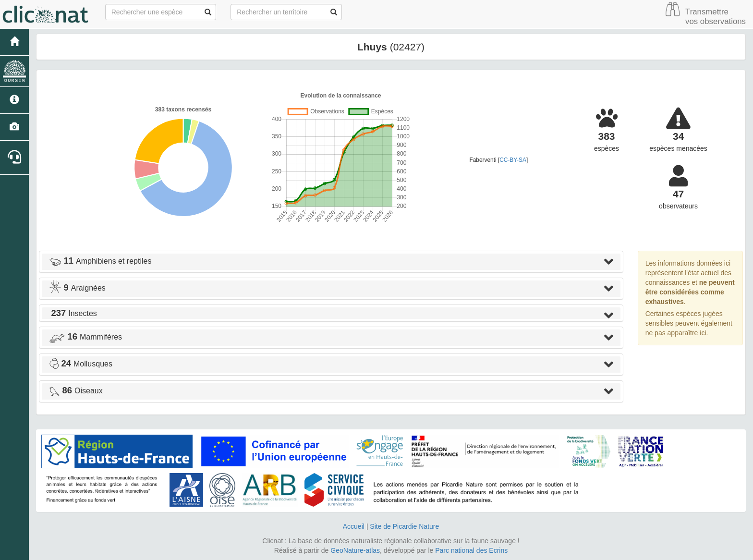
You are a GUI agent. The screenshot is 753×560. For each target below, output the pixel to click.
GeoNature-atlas (355, 550)
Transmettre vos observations (716, 17)
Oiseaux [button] (76, 391)
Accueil (354, 526)
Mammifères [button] (85, 337)
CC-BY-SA (513, 160)
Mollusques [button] (81, 364)
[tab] (331, 262)
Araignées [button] (77, 288)
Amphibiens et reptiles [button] (100, 261)
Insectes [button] (73, 313)
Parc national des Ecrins (471, 550)
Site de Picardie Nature (404, 526)
